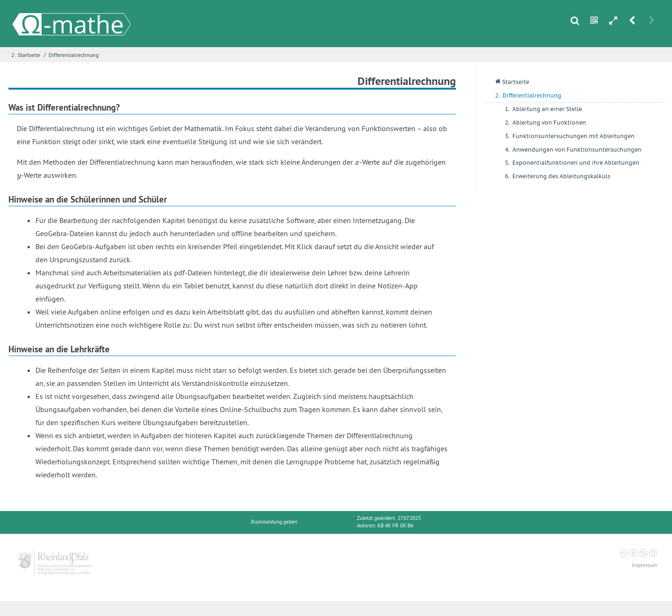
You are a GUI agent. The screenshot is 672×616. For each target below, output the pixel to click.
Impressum (644, 565)
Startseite (29, 55)
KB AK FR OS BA (395, 526)
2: (14, 55)
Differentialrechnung (73, 55)
